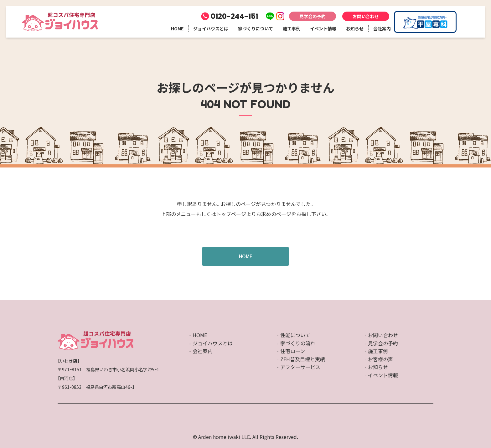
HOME (177, 28)
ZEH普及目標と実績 (303, 359)
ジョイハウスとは (211, 28)
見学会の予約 (313, 16)
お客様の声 (380, 359)
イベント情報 (323, 28)
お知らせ (355, 28)
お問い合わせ (366, 16)
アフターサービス (300, 367)
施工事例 (292, 28)
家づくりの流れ (298, 343)
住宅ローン (293, 351)
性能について (295, 335)
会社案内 (382, 28)
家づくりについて (256, 28)
